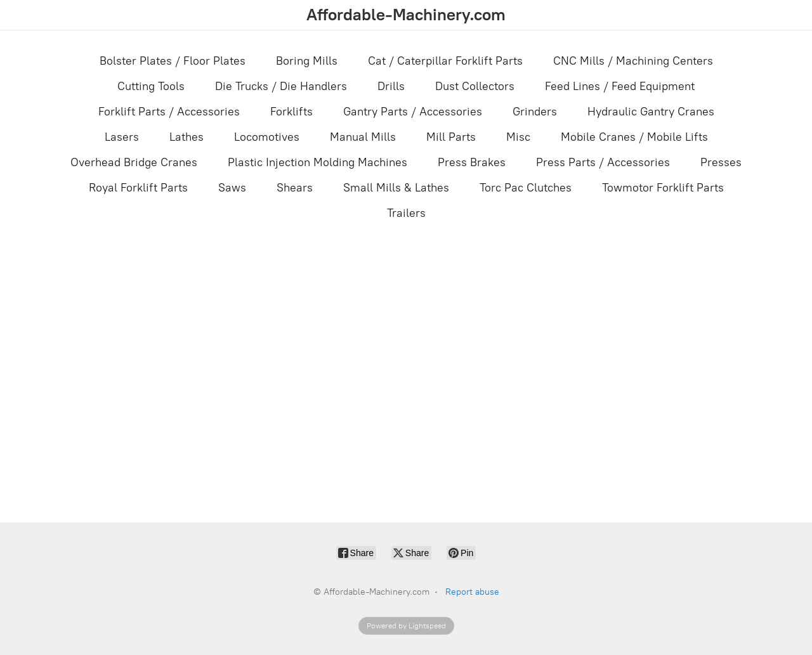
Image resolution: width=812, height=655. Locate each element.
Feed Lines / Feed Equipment (620, 86)
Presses (721, 162)
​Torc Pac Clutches (526, 188)
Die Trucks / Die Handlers (281, 86)
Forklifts (291, 112)
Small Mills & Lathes (396, 188)
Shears (295, 188)
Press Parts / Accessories (603, 162)
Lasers (122, 137)
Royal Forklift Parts (138, 188)
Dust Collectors (475, 86)
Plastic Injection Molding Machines (318, 162)
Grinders (535, 112)
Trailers (406, 213)
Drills (391, 86)
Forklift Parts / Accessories (169, 112)
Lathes (187, 137)
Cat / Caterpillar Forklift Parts (445, 61)
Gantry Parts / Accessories (413, 112)
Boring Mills (307, 61)
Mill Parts (451, 137)
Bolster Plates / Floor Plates (173, 61)
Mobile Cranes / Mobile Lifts (634, 137)
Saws (232, 188)
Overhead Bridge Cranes (134, 162)
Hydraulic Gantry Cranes (651, 112)
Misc (518, 137)
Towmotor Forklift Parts (663, 188)
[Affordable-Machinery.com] (406, 15)
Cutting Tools (151, 86)
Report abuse (472, 592)
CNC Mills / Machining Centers (633, 61)
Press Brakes (472, 162)
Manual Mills (363, 137)
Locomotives (267, 137)
